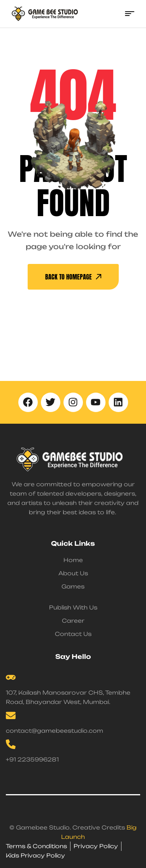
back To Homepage (73, 277)
